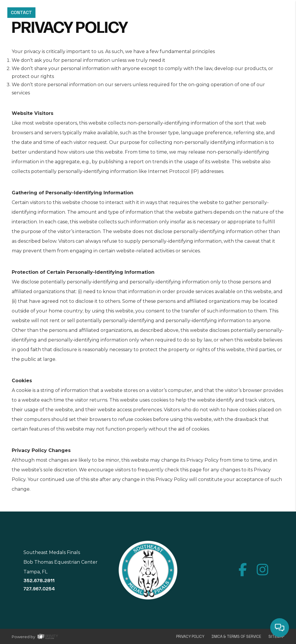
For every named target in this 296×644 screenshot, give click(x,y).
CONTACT (21, 12)
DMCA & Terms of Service (236, 637)
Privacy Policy (190, 637)
